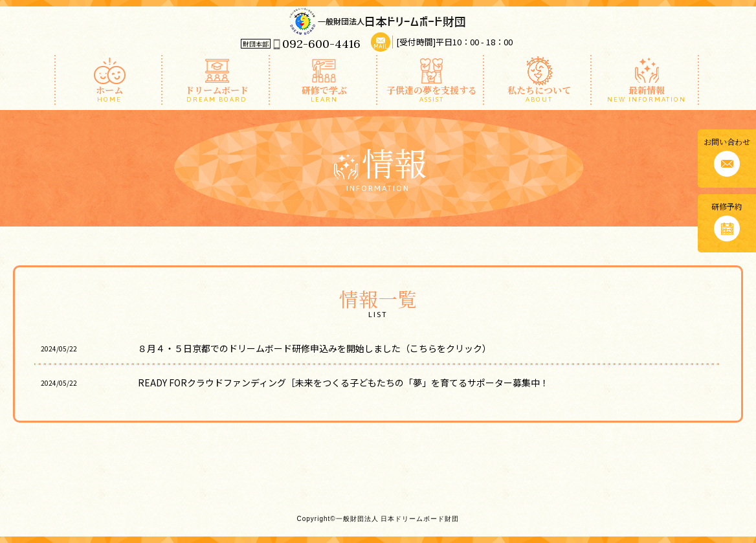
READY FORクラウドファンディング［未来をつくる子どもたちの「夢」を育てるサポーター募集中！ (352, 382)
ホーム (110, 93)
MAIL (381, 47)
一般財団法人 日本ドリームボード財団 (378, 21)
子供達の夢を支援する (432, 93)
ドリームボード (217, 93)
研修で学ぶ (325, 93)
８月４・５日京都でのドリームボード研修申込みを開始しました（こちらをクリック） (315, 348)
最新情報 (646, 93)
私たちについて (539, 93)
